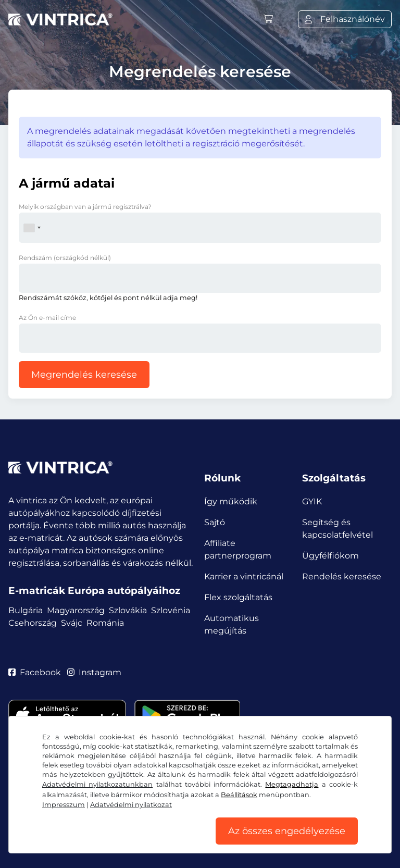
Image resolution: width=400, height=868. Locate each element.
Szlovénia (171, 610)
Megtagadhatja (292, 784)
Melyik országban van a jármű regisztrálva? (85, 207)
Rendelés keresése (342, 576)
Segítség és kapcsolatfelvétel (337, 529)
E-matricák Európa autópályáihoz (94, 591)
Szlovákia (128, 610)
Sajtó (215, 522)
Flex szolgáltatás (238, 597)
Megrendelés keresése (84, 375)
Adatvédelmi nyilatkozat (131, 805)
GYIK (312, 501)
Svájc (72, 623)
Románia (105, 623)
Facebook (35, 672)
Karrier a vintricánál (244, 576)
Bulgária (26, 610)
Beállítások (239, 795)
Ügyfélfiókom (330, 556)
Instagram (94, 672)
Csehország (33, 623)
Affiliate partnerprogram (238, 549)
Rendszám (65, 258)
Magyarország (76, 610)
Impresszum (64, 805)
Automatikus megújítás (232, 624)
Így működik (231, 501)
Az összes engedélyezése (287, 831)
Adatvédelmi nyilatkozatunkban (97, 784)
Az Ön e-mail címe (47, 318)
